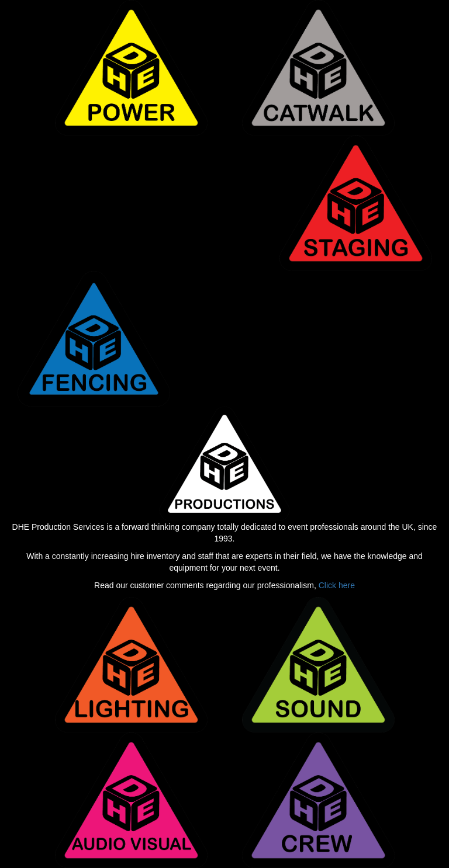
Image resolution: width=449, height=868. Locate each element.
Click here (337, 585)
